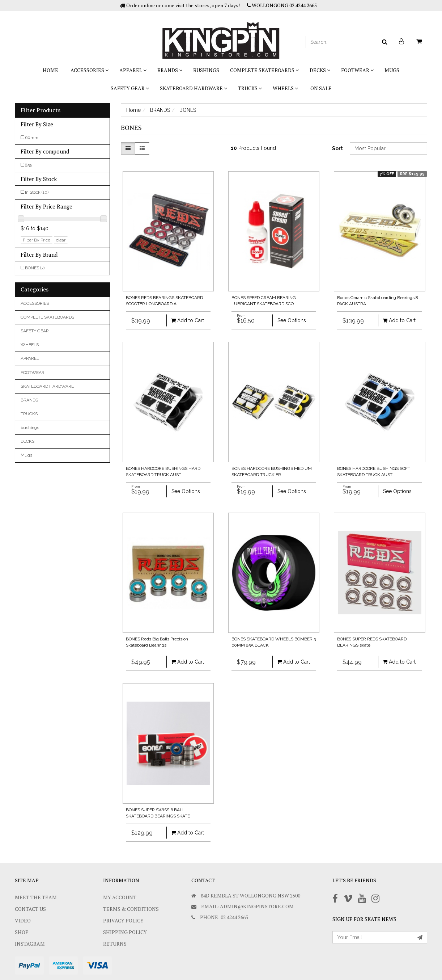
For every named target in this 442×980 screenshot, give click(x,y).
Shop (22, 932)
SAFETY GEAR (130, 88)
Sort (337, 148)
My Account (120, 897)
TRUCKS (250, 88)
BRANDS (170, 70)
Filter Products (41, 110)
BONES (35, 268)
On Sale (321, 88)
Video (23, 920)
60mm (32, 138)
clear (61, 240)
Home (50, 70)
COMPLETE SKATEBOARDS (264, 70)
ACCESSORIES (90, 70)
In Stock (37, 192)
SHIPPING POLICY (125, 932)
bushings (206, 70)
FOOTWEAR (357, 70)
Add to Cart (188, 320)
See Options (292, 320)
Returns (115, 944)
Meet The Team (36, 897)
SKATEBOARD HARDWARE (194, 88)
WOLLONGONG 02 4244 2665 (282, 5)
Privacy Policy (123, 920)
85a (28, 165)
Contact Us (30, 909)
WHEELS (285, 88)
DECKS (320, 70)
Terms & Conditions (131, 909)
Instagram (30, 944)
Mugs (392, 70)
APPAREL (133, 70)
